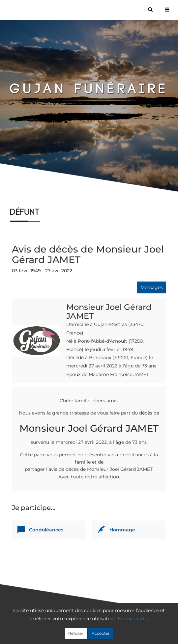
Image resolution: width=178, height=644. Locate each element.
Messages (152, 287)
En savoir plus (134, 619)
